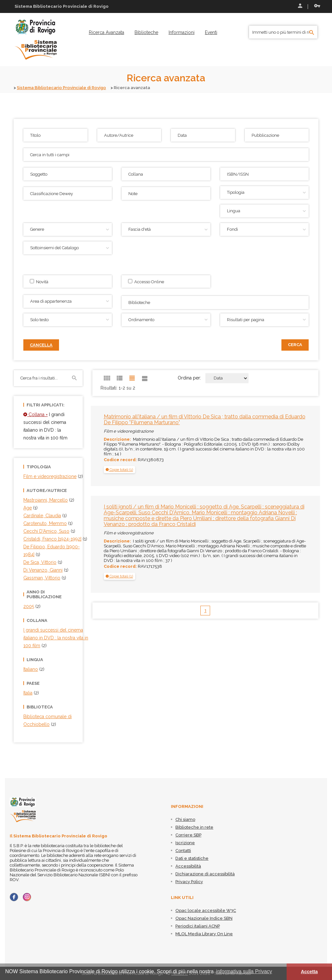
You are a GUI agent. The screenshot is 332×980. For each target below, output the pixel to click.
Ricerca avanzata (107, 32)
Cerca (295, 345)
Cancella (41, 345)
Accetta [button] (309, 972)
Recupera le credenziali (317, 6)
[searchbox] (216, 302)
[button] (119, 470)
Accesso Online (146, 282)
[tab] (119, 470)
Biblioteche (146, 32)
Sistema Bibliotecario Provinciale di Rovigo (61, 88)
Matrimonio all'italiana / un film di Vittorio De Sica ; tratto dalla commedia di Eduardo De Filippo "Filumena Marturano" (205, 420)
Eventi (211, 32)
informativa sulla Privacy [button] (244, 971)
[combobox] (215, 303)
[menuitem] (107, 32)
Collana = (36, 414)
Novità (39, 282)
